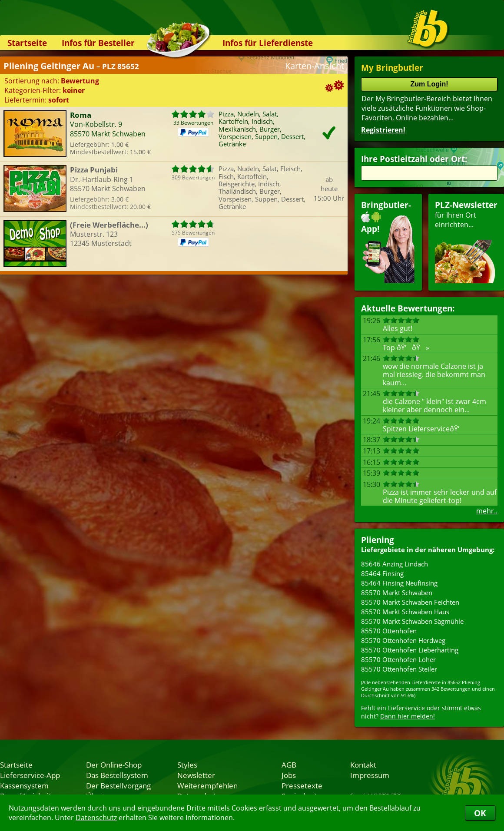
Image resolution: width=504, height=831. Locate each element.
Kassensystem (24, 785)
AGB (289, 765)
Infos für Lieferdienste (268, 43)
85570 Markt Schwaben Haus (405, 612)
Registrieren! (383, 130)
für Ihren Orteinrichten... (466, 241)
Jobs (289, 775)
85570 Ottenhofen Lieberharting (410, 650)
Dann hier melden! (408, 716)
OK (480, 813)
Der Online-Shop (114, 765)
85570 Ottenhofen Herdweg (403, 640)
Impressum (370, 775)
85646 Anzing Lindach (395, 564)
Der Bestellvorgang (118, 785)
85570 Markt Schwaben (397, 593)
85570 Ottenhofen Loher (398, 659)
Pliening (378, 540)
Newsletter (196, 775)
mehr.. (487, 511)
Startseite (27, 43)
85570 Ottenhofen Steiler (399, 669)
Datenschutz (96, 818)
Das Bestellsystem (117, 775)
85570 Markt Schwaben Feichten (410, 602)
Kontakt (363, 765)
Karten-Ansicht (315, 66)
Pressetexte (302, 785)
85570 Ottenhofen (389, 631)
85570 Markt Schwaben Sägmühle (412, 621)
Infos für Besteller (98, 43)
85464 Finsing (382, 573)
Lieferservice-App (30, 775)
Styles (187, 765)
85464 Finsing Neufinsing (399, 583)
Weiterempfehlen (207, 785)
